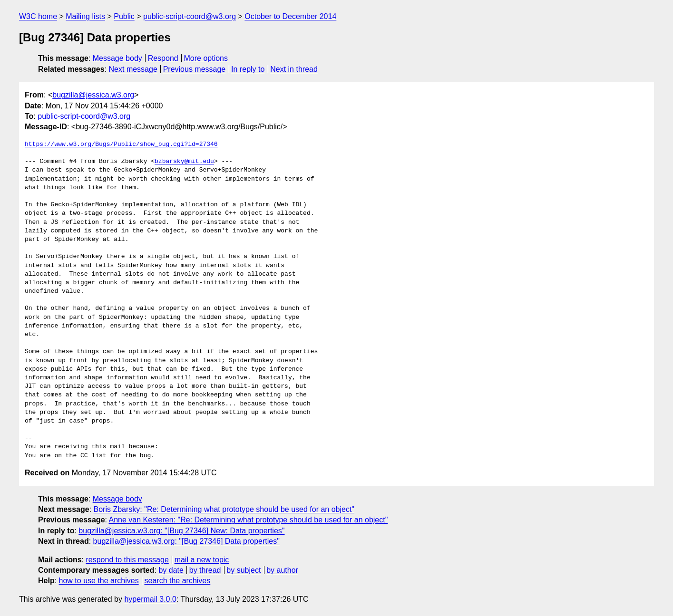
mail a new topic (202, 560)
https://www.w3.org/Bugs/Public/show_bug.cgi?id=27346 (121, 144)
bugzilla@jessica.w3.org (93, 95)
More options (206, 58)
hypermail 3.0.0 (150, 599)
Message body (117, 58)
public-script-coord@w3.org (190, 16)
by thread (205, 570)
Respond (163, 58)
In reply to (248, 69)
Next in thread (294, 69)
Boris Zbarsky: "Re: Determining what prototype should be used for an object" (224, 509)
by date (171, 570)
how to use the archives (99, 581)
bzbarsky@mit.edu (184, 162)
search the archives (178, 581)
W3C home (38, 16)
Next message (133, 69)
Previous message (195, 69)
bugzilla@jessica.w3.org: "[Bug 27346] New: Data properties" (181, 531)
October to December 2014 (290, 16)
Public (124, 16)
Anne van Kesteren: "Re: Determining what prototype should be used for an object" (249, 520)
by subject (244, 570)
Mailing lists (85, 16)
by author (282, 570)
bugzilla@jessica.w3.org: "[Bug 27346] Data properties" (186, 541)
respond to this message (127, 560)
